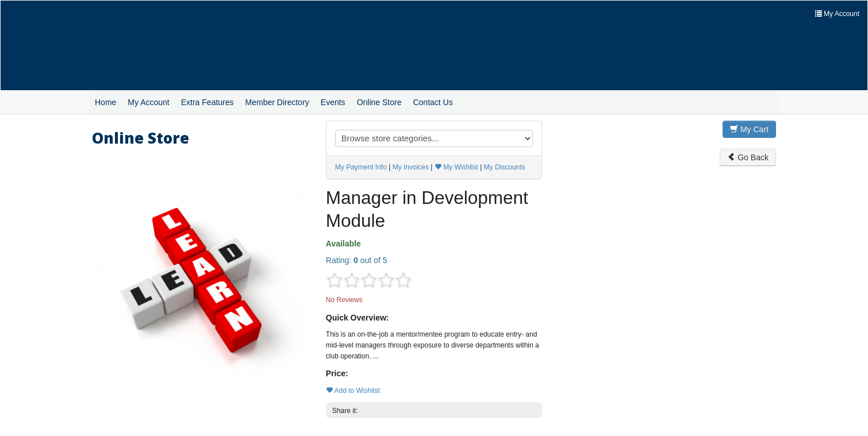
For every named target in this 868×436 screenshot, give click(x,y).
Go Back (748, 157)
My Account (148, 102)
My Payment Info (361, 167)
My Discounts (505, 167)
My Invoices (411, 167)
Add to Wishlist (353, 391)
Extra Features (208, 102)
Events (333, 102)
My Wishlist (456, 167)
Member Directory (277, 102)
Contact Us (433, 102)
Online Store (379, 102)
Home (105, 102)
